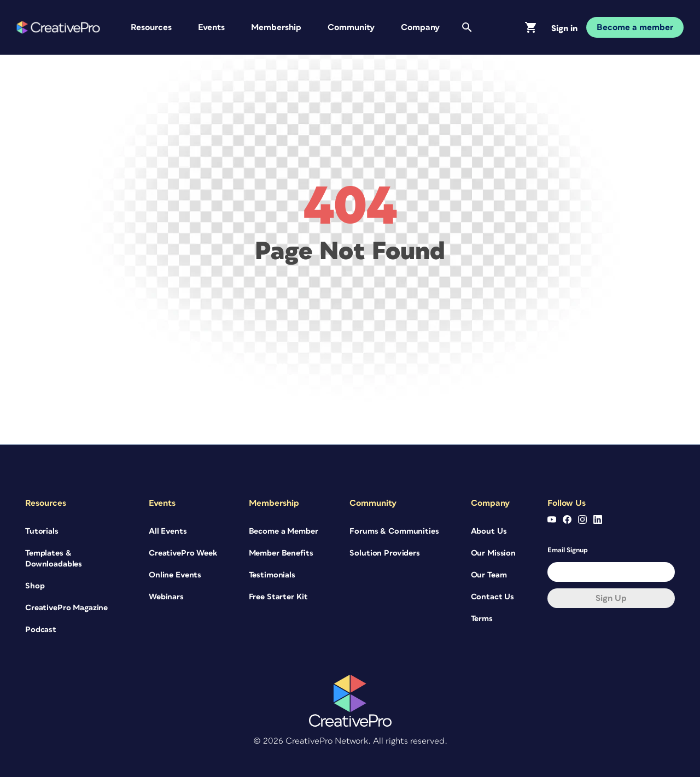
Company (420, 27)
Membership (276, 27)
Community (351, 27)
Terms (482, 619)
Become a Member (284, 531)
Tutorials (42, 531)
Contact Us (493, 597)
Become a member (635, 27)
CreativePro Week (183, 553)
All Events (168, 531)
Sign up (611, 598)
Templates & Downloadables (54, 559)
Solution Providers (384, 553)
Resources (151, 27)
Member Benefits (281, 553)
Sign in (564, 28)
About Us (489, 531)
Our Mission (493, 553)
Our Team (489, 575)
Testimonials (272, 575)
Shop (35, 586)
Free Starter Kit (278, 597)
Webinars (166, 597)
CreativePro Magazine (66, 608)
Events (211, 27)
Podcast (41, 630)
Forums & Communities (394, 531)
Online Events (175, 575)
